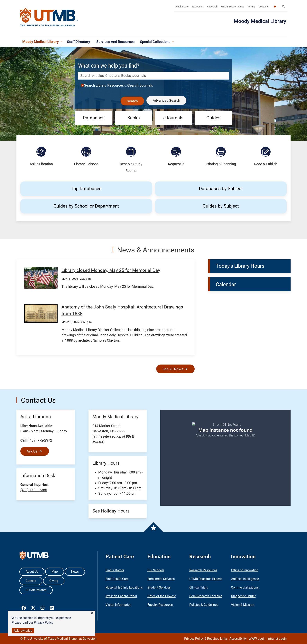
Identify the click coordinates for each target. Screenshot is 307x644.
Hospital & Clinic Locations (124, 587)
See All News (175, 369)
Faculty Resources (160, 605)
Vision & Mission (243, 605)
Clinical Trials (199, 587)
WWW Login (257, 639)
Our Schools (156, 570)
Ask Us (34, 451)
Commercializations (245, 587)
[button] (92, 613)
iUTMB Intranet (36, 590)
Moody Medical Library (260, 21)
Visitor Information (118, 605)
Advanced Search (166, 100)
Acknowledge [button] (23, 631)
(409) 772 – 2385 (34, 490)
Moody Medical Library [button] (42, 42)
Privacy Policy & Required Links (206, 639)
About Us (32, 572)
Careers (31, 581)
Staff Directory (79, 42)
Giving (251, 7)
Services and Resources (116, 42)
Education (198, 7)
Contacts (264, 7)
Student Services (159, 587)
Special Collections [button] (157, 42)
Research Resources (203, 570)
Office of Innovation (245, 570)
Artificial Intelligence (245, 579)
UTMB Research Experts (206, 579)
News (75, 572)
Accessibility (238, 639)
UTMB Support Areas (233, 7)
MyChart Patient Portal (121, 596)
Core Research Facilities (206, 596)
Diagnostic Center (243, 596)
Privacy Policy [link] (44, 623)
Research (212, 7)
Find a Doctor (115, 570)
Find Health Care (117, 579)
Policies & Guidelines (204, 605)
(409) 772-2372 (40, 440)
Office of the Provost (162, 596)
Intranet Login (277, 639)
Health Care (182, 7)
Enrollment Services (161, 579)
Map (55, 572)
